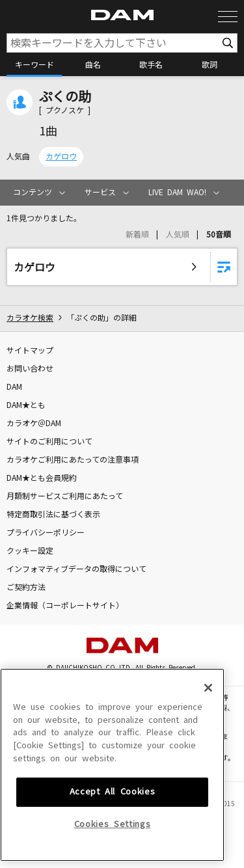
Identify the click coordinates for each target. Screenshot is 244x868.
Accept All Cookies (113, 788)
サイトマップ (30, 351)
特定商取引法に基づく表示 (53, 515)
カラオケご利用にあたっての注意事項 (73, 460)
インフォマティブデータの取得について (76, 569)
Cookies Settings (113, 820)
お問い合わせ (30, 369)
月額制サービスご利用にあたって (65, 496)
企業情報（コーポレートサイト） (65, 606)
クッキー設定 (30, 551)
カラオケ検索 (30, 318)
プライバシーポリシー (46, 533)
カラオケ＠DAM (34, 424)
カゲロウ (61, 157)
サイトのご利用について (49, 442)
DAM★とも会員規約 (42, 478)
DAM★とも (26, 405)
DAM (14, 387)
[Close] (208, 684)
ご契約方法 (26, 588)
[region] (112, 761)
